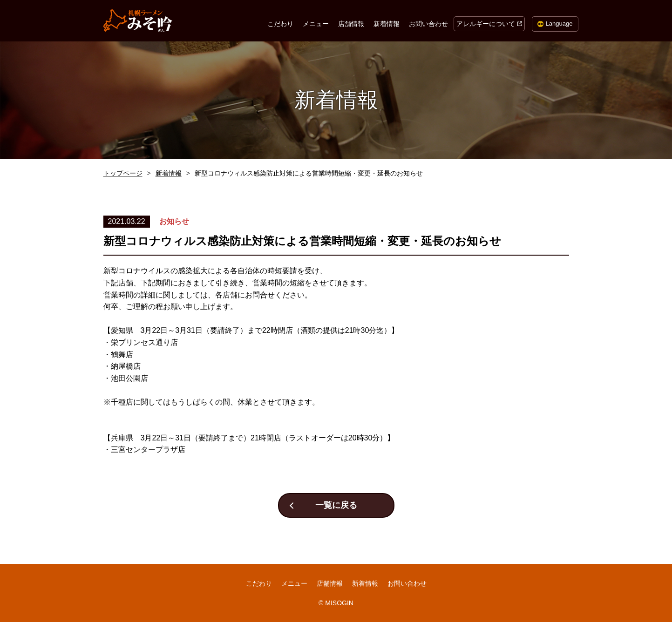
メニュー (316, 24)
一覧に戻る (336, 505)
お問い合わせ (428, 24)
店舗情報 (351, 24)
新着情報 (387, 24)
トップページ (123, 173)
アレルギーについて (486, 24)
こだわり (280, 24)
